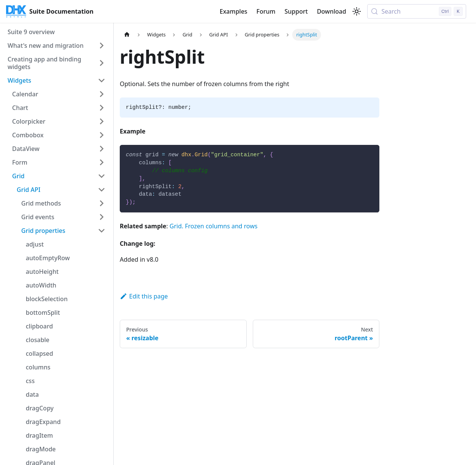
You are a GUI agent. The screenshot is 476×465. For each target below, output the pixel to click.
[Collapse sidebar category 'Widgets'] (102, 80)
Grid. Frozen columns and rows (213, 226)
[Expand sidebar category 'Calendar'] (102, 94)
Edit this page (144, 296)
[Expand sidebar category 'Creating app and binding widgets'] (102, 63)
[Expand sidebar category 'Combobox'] (102, 135)
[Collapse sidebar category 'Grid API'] (102, 190)
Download (331, 11)
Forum (266, 11)
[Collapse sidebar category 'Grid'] (102, 176)
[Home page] (127, 35)
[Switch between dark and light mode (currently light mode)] (357, 11)
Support (296, 11)
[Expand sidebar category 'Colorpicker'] (102, 121)
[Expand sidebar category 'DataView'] (102, 149)
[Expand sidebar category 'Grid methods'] (102, 203)
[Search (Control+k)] (417, 11)
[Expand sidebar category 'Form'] (102, 162)
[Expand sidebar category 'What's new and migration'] (102, 46)
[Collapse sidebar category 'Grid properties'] (102, 231)
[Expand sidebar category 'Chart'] (102, 108)
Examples (233, 11)
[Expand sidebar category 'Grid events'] (102, 217)
